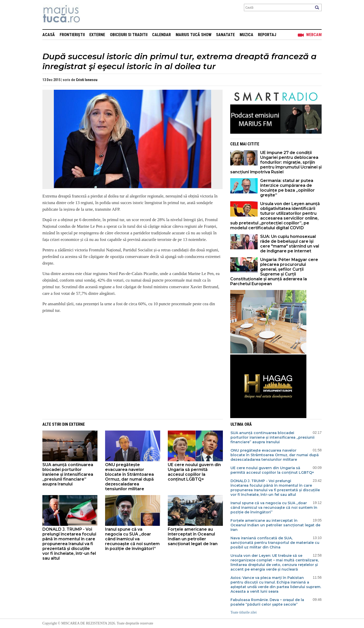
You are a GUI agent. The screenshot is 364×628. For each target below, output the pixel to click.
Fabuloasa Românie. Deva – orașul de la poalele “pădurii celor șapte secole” (267, 602)
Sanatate (225, 35)
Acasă (49, 35)
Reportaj (267, 35)
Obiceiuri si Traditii (129, 35)
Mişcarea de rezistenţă (89, 15)
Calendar (161, 35)
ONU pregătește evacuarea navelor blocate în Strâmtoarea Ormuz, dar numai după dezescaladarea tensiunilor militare (129, 477)
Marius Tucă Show (194, 35)
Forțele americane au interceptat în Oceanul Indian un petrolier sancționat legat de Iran (193, 537)
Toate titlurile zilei (244, 612)
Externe (97, 35)
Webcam (314, 35)
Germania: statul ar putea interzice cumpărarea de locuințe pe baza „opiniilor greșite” (287, 188)
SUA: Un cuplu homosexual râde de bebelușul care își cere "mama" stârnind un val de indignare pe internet (290, 244)
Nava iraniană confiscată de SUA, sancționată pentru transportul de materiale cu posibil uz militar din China (275, 543)
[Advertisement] (129, 353)
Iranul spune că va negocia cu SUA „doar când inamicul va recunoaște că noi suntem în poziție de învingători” (132, 539)
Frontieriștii (72, 35)
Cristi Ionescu (87, 80)
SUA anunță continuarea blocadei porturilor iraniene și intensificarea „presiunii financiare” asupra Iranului (68, 474)
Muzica (246, 35)
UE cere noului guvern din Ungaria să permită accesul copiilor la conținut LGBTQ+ (194, 472)
